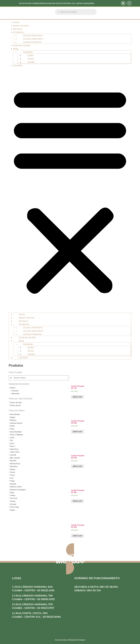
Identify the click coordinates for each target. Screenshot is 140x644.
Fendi (12, 438)
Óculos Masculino (33, 39)
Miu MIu (13, 461)
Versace (13, 504)
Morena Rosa (15, 464)
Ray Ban (13, 484)
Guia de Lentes (22, 45)
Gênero (13, 388)
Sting (12, 493)
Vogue (12, 510)
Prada (12, 481)
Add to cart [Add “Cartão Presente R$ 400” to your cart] (77, 501)
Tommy (13, 501)
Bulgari (13, 417)
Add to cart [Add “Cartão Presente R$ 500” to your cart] (77, 536)
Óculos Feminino (33, 36)
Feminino (15, 391)
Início (16, 22)
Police (12, 475)
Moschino (14, 466)
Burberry (13, 420)
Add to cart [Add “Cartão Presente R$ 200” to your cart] (77, 432)
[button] (70, 190)
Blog (16, 49)
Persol (13, 472)
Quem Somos (21, 26)
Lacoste (13, 455)
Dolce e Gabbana (16, 435)
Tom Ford (14, 498)
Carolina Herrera (16, 423)
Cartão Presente (32, 42)
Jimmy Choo (15, 452)
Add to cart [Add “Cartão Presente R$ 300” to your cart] (77, 466)
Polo (12, 478)
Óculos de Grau (16, 403)
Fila (11, 440)
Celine (12, 426)
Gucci (12, 443)
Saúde (31, 62)
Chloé (12, 429)
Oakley (13, 469)
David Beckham (16, 432)
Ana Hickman (15, 414)
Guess (12, 446)
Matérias (28, 52)
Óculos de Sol (15, 405)
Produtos (18, 32)
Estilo (31, 55)
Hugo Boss (14, 449)
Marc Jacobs (15, 458)
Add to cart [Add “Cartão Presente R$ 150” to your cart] (77, 397)
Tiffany (13, 495)
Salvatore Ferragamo (18, 490)
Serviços (18, 29)
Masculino (16, 394)
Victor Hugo (14, 507)
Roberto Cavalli (16, 487)
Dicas (31, 59)
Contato (18, 65)
